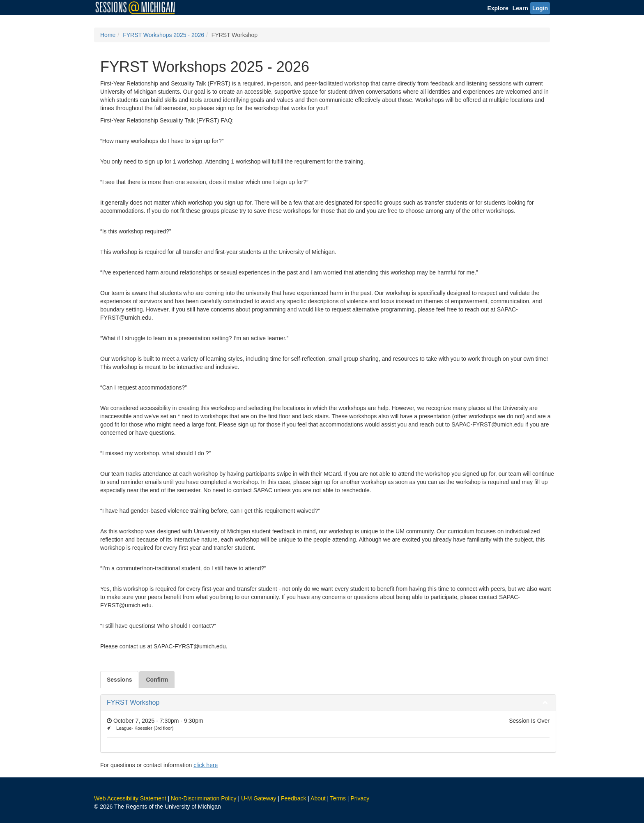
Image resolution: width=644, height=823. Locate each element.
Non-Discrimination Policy (204, 798)
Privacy (360, 798)
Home (108, 35)
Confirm (157, 680)
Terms (338, 798)
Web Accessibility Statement (130, 798)
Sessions (119, 680)
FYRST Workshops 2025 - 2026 (163, 35)
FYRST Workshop (133, 702)
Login (540, 8)
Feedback (293, 798)
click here (206, 765)
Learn (520, 8)
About (318, 798)
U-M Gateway (259, 798)
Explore (498, 8)
